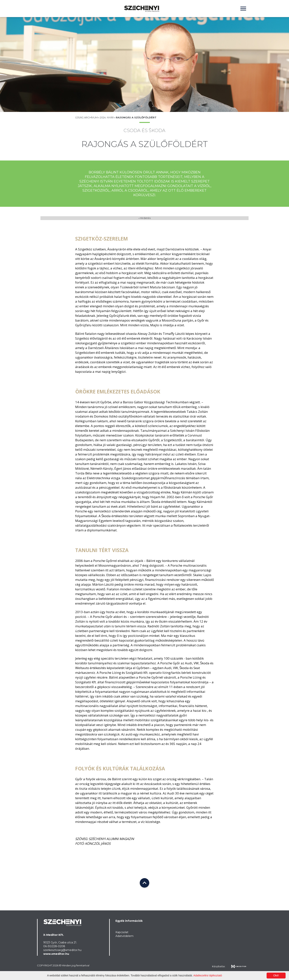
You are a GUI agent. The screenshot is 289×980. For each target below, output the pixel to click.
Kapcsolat (122, 932)
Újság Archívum (87, 117)
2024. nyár (107, 117)
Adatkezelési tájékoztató (208, 975)
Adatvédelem (124, 936)
